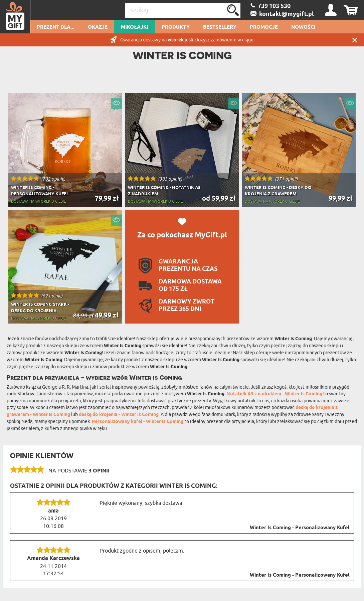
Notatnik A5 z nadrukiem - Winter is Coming (274, 394)
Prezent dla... (56, 27)
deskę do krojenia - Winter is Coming (119, 415)
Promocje (264, 27)
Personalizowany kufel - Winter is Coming (138, 422)
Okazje (98, 27)
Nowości (303, 27)
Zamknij (355, 40)
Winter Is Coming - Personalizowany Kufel (300, 528)
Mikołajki (135, 27)
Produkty (176, 27)
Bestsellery (220, 27)
